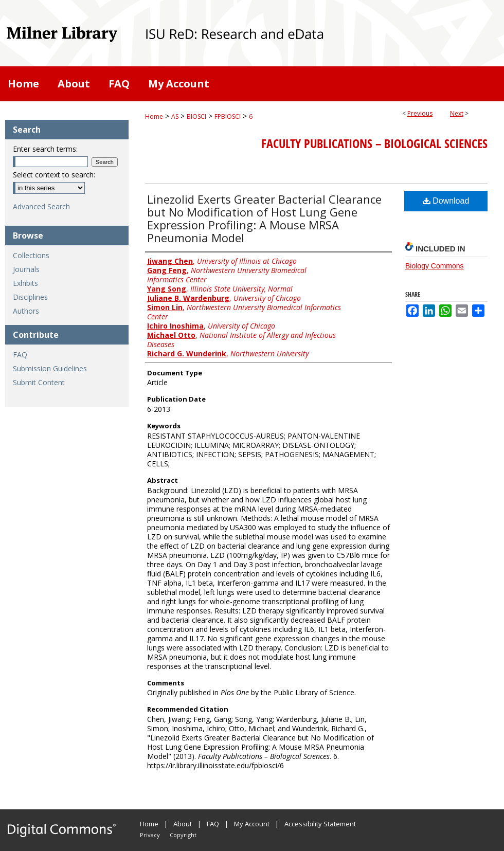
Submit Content (39, 382)
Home (154, 116)
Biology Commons (435, 266)
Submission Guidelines (50, 368)
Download (446, 201)
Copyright (183, 835)
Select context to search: (54, 175)
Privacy (150, 835)
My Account (252, 824)
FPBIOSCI (228, 116)
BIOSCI (196, 116)
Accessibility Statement (320, 824)
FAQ (20, 355)
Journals (26, 269)
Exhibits (25, 283)
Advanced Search (41, 206)
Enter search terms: (45, 149)
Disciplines (30, 297)
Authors (26, 311)
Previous (420, 113)
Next (457, 113)
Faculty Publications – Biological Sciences (374, 143)
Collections (31, 255)
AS (175, 116)
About (183, 824)
